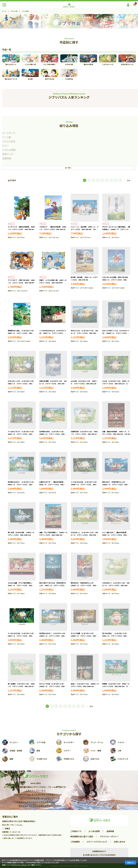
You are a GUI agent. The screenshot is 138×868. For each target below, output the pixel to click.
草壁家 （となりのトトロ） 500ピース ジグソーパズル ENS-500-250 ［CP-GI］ (117, 686)
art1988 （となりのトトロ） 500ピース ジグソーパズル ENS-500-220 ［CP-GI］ (84, 384)
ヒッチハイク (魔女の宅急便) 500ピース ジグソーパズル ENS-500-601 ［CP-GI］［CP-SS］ (22, 229)
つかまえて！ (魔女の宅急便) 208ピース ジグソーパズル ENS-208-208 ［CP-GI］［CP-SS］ (53, 229)
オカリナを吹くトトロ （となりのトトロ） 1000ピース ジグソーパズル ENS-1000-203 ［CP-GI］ (116, 333)
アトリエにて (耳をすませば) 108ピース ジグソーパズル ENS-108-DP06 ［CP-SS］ (23, 283)
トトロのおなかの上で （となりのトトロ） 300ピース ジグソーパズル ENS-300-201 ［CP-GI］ (53, 333)
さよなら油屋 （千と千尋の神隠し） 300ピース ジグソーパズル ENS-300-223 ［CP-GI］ (21, 586)
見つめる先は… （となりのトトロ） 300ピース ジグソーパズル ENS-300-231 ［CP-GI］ (115, 636)
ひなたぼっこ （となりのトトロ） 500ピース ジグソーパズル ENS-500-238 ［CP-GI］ (84, 535)
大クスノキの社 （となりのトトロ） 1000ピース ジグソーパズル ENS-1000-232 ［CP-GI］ (52, 686)
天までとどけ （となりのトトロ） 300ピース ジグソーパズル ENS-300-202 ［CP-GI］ (84, 333)
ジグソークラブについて (97, 842)
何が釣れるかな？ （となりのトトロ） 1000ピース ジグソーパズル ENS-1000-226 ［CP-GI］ (53, 636)
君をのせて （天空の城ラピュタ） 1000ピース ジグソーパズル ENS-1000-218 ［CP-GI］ (115, 485)
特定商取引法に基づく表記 (82, 836)
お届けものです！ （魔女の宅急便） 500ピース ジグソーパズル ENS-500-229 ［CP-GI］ (52, 485)
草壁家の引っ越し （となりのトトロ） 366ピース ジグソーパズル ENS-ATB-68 (22, 333)
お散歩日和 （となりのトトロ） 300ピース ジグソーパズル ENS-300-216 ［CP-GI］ (85, 434)
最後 (129, 180)
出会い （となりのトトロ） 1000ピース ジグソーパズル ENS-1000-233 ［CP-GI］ (86, 686)
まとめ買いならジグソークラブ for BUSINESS (99, 855)
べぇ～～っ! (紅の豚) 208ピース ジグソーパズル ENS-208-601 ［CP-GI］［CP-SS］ (85, 229)
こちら (20, 825)
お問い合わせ (120, 842)
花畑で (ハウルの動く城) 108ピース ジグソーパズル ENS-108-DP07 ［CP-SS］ (54, 283)
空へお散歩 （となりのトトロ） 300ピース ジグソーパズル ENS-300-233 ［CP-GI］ (22, 686)
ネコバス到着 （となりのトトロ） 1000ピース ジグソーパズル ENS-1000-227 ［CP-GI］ (84, 636)
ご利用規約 (75, 842)
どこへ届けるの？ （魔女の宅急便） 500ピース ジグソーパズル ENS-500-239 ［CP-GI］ (115, 535)
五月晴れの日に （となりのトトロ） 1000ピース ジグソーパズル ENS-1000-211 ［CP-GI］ (52, 434)
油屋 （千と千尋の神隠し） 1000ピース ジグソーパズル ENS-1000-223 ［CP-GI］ (54, 535)
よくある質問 (94, 831)
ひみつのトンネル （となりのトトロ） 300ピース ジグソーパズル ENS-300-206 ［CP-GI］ (22, 384)
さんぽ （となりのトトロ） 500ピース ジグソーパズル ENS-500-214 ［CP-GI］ (117, 384)
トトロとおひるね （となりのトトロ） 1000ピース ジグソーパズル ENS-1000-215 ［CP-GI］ (85, 485)
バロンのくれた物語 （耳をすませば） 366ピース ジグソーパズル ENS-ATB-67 (116, 280)
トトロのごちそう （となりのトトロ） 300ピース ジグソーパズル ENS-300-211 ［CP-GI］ (22, 434)
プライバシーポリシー (109, 836)
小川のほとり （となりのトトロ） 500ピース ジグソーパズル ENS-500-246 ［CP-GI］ (116, 586)
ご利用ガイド (76, 831)
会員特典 (110, 831)
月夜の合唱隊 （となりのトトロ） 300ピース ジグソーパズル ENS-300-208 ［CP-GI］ (53, 384)
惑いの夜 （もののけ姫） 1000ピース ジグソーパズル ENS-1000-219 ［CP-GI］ (22, 535)
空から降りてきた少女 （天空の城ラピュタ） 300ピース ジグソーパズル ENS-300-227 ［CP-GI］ (53, 586)
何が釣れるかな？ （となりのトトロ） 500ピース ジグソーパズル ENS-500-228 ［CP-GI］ (22, 485)
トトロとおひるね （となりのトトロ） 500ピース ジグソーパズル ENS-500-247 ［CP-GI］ (22, 636)
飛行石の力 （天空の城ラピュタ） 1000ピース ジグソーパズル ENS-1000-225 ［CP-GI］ (84, 586)
